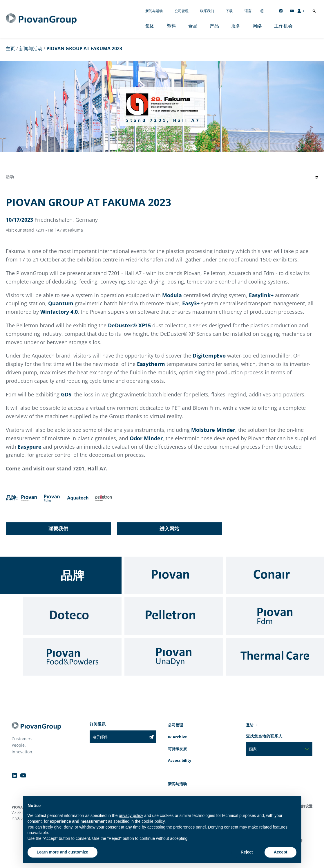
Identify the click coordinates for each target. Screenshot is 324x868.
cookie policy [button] (153, 821)
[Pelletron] (174, 616)
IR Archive (178, 737)
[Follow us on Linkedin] (281, 11)
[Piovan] (174, 575)
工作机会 (283, 26)
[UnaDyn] (174, 657)
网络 (257, 26)
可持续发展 (177, 749)
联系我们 (207, 11)
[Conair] (275, 575)
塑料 (171, 26)
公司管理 (182, 11)
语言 (248, 11)
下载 (229, 11)
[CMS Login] (301, 11)
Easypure (30, 447)
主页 (10, 48)
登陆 (250, 725)
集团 (150, 26)
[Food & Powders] (72, 657)
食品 (193, 26)
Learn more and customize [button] (63, 852)
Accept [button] (281, 852)
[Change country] (262, 11)
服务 (236, 26)
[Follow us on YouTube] (292, 11)
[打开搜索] (314, 11)
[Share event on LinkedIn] (316, 178)
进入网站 (169, 529)
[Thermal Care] (275, 657)
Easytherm (151, 364)
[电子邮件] (118, 737)
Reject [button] (247, 852)
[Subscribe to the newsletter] (151, 737)
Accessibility (180, 760)
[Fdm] (275, 616)
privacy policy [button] (131, 815)
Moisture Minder (213, 430)
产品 (214, 26)
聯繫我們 (58, 529)
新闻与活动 (154, 11)
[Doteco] (72, 616)
